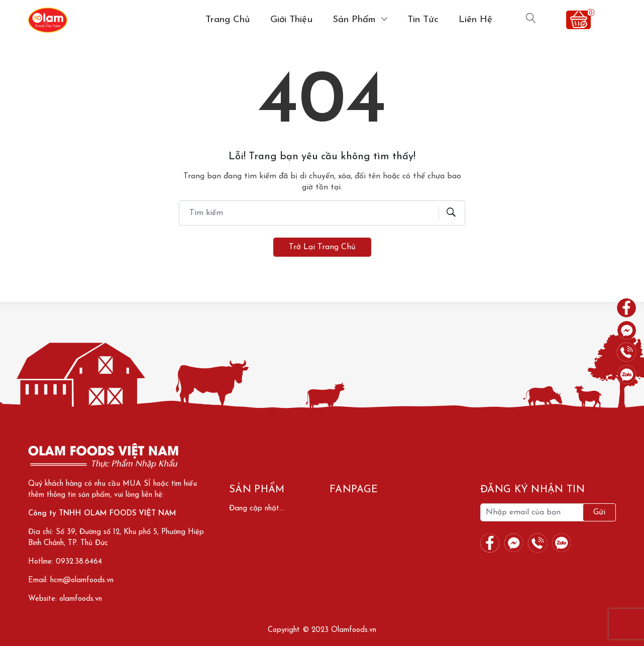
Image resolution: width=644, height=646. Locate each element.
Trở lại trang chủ (322, 247)
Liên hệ (475, 20)
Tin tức (423, 20)
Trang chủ (228, 20)
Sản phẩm (356, 20)
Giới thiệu (291, 20)
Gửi (599, 512)
